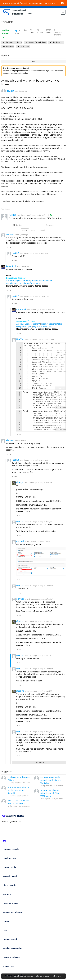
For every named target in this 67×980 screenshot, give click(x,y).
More (30, 14)
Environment (58, 42)
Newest (42, 230)
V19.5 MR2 (25, 46)
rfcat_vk (20, 486)
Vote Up (7, 248)
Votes (33, 230)
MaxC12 (11, 91)
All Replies (17, 225)
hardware (10, 46)
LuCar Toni (11, 266)
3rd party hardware (14, 42)
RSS (33, 61)
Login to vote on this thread (19, 30)
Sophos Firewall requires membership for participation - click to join (33, 976)
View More (40, 766)
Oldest (25, 230)
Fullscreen (60, 388)
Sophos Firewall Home (37, 42)
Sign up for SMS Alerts (33, 283)
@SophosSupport (14, 283)
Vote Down (11, 248)
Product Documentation (42, 281)
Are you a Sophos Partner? (18, 281)
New (63, 12)
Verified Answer (5, 32)
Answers (50, 225)
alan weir (41, 215)
